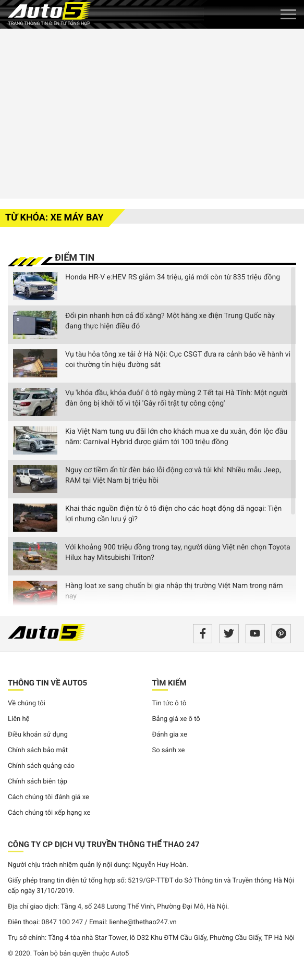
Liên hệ (19, 719)
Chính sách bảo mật (38, 750)
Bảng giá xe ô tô (176, 719)
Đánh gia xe (170, 735)
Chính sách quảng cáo (41, 766)
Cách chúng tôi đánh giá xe (48, 797)
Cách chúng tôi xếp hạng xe (49, 813)
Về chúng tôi (27, 703)
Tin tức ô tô (169, 703)
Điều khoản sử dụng (38, 735)
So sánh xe (169, 750)
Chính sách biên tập (38, 782)
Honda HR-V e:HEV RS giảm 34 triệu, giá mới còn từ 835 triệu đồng (173, 277)
